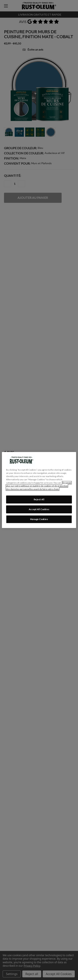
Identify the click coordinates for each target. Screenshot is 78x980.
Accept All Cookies (39, 509)
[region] (39, 490)
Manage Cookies (39, 519)
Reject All (39, 499)
